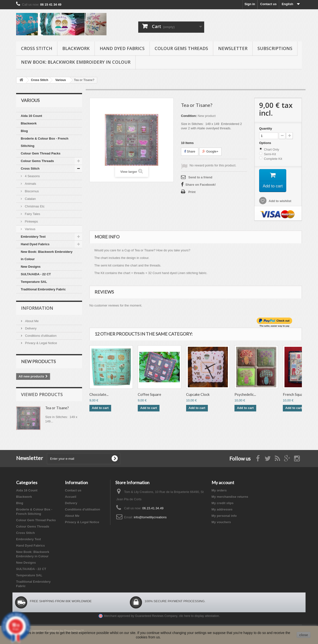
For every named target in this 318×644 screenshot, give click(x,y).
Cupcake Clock (198, 396)
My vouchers (221, 522)
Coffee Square (149, 396)
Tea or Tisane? (57, 408)
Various (30, 229)
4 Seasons (32, 176)
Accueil (71, 497)
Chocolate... (99, 396)
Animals (30, 184)
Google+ (210, 151)
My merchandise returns (230, 497)
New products (38, 361)
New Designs (31, 267)
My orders (219, 490)
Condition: (189, 116)
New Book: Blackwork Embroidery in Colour (76, 62)
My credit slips (223, 503)
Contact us (268, 4)
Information (37, 308)
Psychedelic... (245, 396)
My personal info (224, 516)
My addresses (222, 509)
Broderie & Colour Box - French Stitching (45, 142)
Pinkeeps (31, 221)
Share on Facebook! (201, 185)
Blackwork (76, 48)
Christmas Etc (34, 206)
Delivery (30, 328)
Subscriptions (275, 48)
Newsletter (233, 48)
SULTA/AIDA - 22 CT (36, 274)
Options (266, 143)
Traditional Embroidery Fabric (43, 289)
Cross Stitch (37, 48)
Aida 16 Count (31, 116)
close (304, 635)
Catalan (30, 199)
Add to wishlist (280, 202)
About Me (31, 321)
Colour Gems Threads (181, 48)
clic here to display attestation (199, 616)
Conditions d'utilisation (40, 336)
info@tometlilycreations (150, 517)
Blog (24, 131)
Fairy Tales (32, 214)
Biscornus (31, 191)
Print (192, 192)
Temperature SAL (34, 282)
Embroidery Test (33, 237)
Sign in (250, 4)
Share (190, 151)
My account (223, 482)
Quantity (266, 128)
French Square (294, 396)
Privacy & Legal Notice (41, 343)
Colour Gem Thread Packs (41, 153)
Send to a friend (200, 177)
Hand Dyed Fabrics (122, 48)
